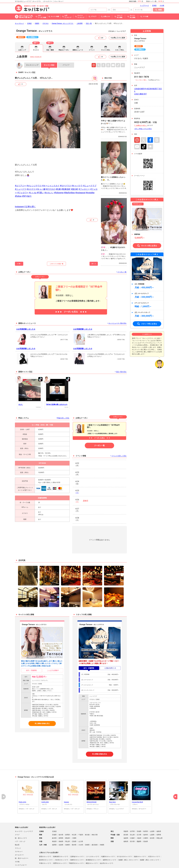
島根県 (61, 828)
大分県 (81, 831)
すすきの (45, 10)
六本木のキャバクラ (61, 846)
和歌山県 (159, 825)
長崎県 (67, 831)
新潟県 (126, 821)
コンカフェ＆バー (21, 852)
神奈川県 (95, 821)
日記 (49, 52)
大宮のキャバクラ (154, 843)
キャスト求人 (106, 36)
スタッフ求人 (120, 36)
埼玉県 (74, 821)
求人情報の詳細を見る (42, 710)
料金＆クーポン (64, 36)
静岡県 (61, 825)
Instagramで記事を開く (25, 193)
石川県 (139, 821)
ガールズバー (19, 841)
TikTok (144, 133)
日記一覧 (89, 10)
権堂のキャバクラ (92, 850)
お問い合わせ (115, 863)
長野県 (159, 821)
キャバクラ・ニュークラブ (24, 818)
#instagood (80, 179)
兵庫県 (146, 825)
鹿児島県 (95, 831)
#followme (59, 179)
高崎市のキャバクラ (77, 846)
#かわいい (49, 179)
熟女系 (17, 831)
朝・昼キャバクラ (21, 825)
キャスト (36, 36)
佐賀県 (61, 831)
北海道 (29, 10)
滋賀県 (126, 825)
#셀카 (29, 183)
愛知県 (67, 825)
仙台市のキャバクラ (107, 850)
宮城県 (139, 818)
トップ (32, 52)
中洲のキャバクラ (45, 850)
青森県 (126, 818)
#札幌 (58, 176)
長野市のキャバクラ (60, 850)
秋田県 (146, 818)
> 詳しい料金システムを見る (143, 115)
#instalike (90, 179)
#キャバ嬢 (41, 176)
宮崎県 (87, 831)
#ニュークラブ (90, 172)
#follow (18, 183)
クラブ (17, 821)
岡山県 (67, 828)
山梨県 (152, 821)
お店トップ (22, 36)
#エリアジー (21, 172)
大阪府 (139, 825)
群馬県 (67, 821)
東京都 (87, 821)
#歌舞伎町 (66, 176)
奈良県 (152, 825)
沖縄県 (102, 831)
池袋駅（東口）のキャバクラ (128, 846)
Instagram (94, 52)
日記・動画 (50, 36)
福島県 (159, 818)
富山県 (132, 821)
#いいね (33, 179)
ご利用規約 (57, 863)
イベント (92, 36)
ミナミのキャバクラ (92, 843)
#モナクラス (65, 172)
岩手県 (132, 818)
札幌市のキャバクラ (108, 843)
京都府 (132, 825)
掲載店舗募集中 (84, 863)
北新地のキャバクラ (77, 843)
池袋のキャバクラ (140, 843)
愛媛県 (139, 828)
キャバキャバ (19, 10)
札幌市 (37, 10)
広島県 (74, 828)
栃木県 (61, 821)
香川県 (132, 828)
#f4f (24, 183)
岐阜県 (54, 825)
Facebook (150, 127)
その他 (17, 848)
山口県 (81, 828)
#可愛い (40, 179)
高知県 (146, 828)
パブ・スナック (20, 828)
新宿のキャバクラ (45, 843)
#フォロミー (84, 176)
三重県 (74, 825)
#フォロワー (23, 179)
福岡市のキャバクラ (110, 846)
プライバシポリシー (70, 863)
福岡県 (54, 831)
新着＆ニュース (78, 36)
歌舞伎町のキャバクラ (61, 843)
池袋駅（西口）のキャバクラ (150, 846)
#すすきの (50, 176)
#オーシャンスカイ (51, 172)
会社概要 (105, 863)
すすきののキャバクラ (124, 843)
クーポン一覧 (99, 432)
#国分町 (75, 176)
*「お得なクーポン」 (141, 112)
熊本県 (74, 831)
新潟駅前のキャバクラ (93, 846)
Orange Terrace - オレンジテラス (63, 10)
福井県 (146, 821)
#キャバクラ (77, 172)
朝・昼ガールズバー (22, 845)
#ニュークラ (21, 176)
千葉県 (81, 821)
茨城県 (54, 821)
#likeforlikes (69, 179)
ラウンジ (18, 835)
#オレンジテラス (34, 172)
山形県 (152, 818)
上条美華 (80, 10)
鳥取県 (54, 828)
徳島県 (126, 828)
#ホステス (31, 176)
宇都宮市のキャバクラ (76, 850)
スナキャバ (19, 838)
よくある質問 (96, 863)
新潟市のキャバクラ (46, 846)
